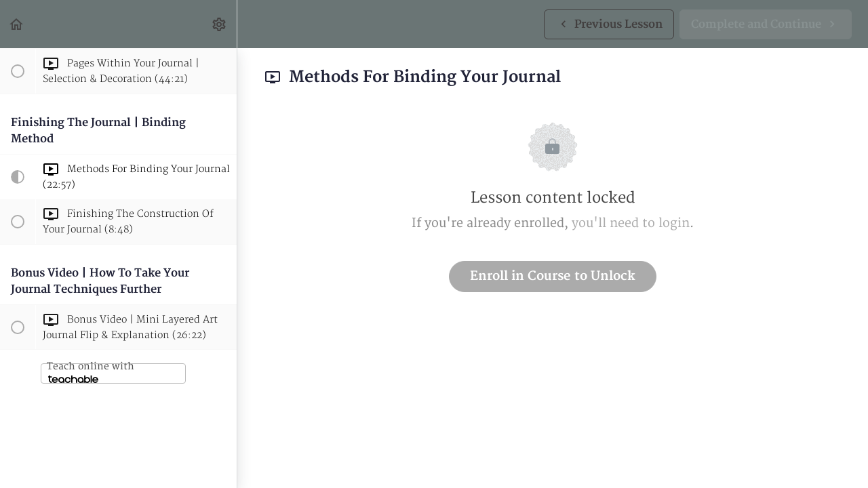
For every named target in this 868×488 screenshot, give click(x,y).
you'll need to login (631, 223)
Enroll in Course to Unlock (553, 276)
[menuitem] (220, 24)
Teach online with (91, 372)
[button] (17, 24)
